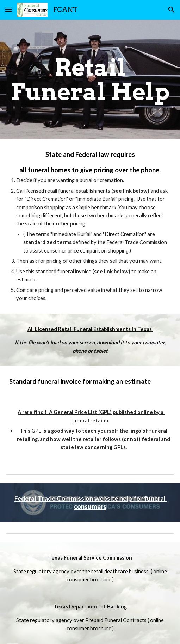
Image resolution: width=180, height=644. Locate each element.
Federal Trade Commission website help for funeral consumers (91, 502)
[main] (90, 79)
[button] (8, 10)
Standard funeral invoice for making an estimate (80, 381)
